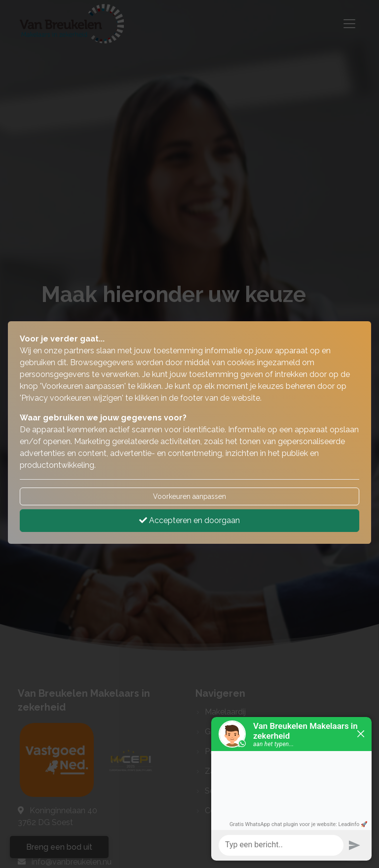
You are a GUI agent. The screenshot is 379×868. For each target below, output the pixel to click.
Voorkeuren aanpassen (189, 496)
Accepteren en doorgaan (189, 520)
